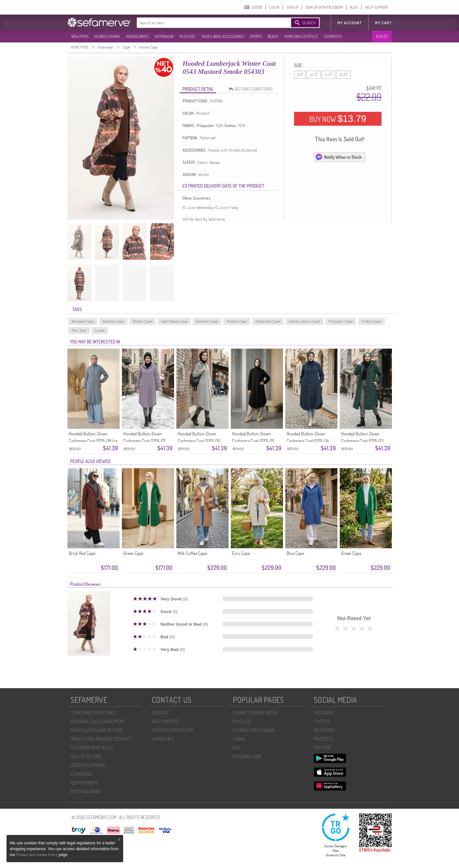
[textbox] (207, 23)
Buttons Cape (113, 321)
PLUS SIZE (187, 36)
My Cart (383, 23)
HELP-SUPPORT (377, 7)
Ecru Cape (241, 553)
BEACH (273, 36)
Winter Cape (142, 321)
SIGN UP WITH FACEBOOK (324, 7)
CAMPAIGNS (81, 774)
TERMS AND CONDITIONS (93, 713)
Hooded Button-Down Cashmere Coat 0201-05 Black (253, 441)
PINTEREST (324, 739)
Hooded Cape (207, 321)
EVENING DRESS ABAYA (254, 730)
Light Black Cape (174, 321)
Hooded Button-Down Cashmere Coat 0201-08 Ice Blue (93, 441)
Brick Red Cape (82, 553)
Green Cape (133, 553)
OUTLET (382, 36)
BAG (237, 748)
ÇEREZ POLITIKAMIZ (88, 765)
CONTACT (160, 713)
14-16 (328, 75)
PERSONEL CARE (247, 756)
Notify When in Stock (338, 157)
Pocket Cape (237, 321)
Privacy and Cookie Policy (38, 855)
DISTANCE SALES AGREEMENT (98, 721)
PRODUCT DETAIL (198, 89)
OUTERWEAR (164, 36)
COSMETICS (333, 36)
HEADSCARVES (137, 36)
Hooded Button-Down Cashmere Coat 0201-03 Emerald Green (362, 441)
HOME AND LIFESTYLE (301, 36)
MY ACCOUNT (350, 23)
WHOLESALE (163, 739)
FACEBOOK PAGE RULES (92, 748)
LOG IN (274, 7)
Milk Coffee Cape (192, 553)
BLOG (354, 7)
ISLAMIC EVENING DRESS (255, 713)
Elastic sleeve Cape (305, 321)
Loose (100, 330)
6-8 (300, 75)
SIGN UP (292, 7)
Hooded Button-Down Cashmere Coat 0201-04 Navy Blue (308, 441)
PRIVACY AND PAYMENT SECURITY (101, 739)
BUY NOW (338, 119)
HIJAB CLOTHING (107, 36)
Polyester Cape (341, 321)
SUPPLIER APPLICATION (172, 730)
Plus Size (79, 330)
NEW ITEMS (80, 36)
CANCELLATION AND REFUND (96, 730)
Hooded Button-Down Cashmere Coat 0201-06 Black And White (199, 441)
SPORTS (256, 36)
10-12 (314, 75)
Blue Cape (295, 553)
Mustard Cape (83, 321)
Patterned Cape (268, 321)
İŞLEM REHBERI (84, 783)
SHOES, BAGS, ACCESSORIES (223, 36)
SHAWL (239, 739)
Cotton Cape (371, 321)
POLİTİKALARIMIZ (86, 791)
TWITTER (322, 721)
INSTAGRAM (324, 730)
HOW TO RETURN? (86, 756)
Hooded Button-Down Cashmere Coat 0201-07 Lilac (144, 441)
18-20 (343, 75)
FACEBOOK (324, 713)
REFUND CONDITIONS (253, 89)
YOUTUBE (322, 748)
